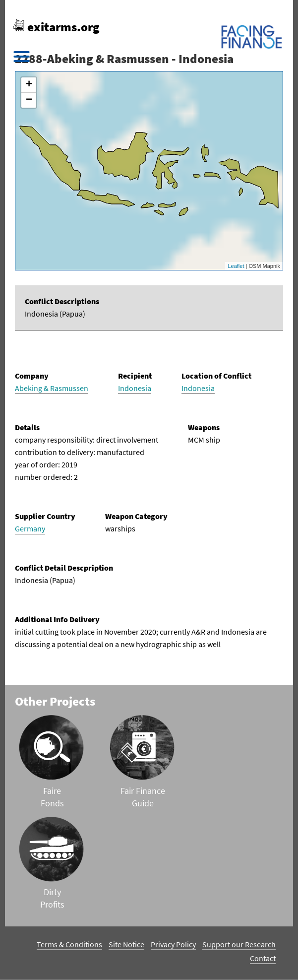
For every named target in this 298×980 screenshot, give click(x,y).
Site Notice (126, 944)
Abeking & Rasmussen (52, 388)
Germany (30, 528)
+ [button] (29, 85)
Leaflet (236, 266)
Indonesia (135, 388)
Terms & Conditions (69, 944)
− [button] (29, 100)
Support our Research (239, 944)
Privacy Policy (173, 944)
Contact (263, 958)
